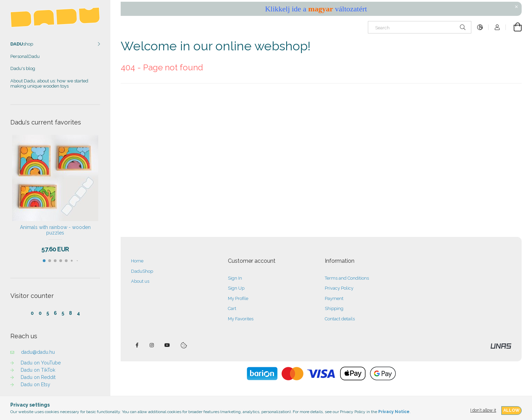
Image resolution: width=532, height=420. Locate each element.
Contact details (340, 319)
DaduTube (167, 345)
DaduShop (142, 271)
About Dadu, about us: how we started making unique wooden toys (49, 84)
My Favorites (241, 319)
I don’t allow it (483, 410)
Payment (334, 298)
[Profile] (497, 27)
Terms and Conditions (347, 278)
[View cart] (514, 27)
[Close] (516, 7)
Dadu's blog (23, 68)
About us (140, 281)
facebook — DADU (137, 345)
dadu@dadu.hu (38, 352)
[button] (44, 261)
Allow (511, 410)
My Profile (238, 298)
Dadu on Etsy (36, 384)
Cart (232, 308)
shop (22, 44)
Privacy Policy (339, 288)
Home (137, 261)
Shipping (334, 308)
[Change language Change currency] (480, 27)
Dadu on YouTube (41, 363)
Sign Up (236, 288)
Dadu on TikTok (38, 370)
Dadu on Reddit (38, 377)
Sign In (235, 278)
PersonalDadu (25, 56)
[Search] (420, 27)
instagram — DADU (152, 345)
